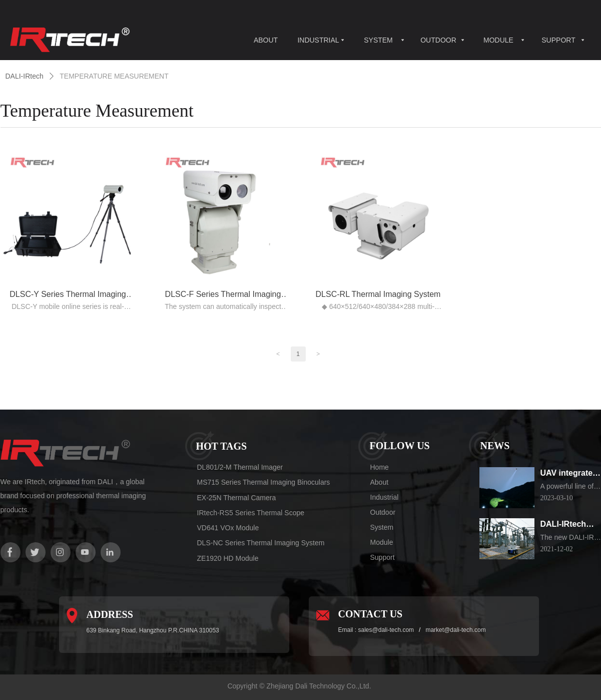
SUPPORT (558, 40)
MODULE (498, 40)
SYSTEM (378, 40)
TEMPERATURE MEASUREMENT (114, 76)
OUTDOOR (438, 40)
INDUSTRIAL (318, 40)
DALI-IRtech (25, 76)
